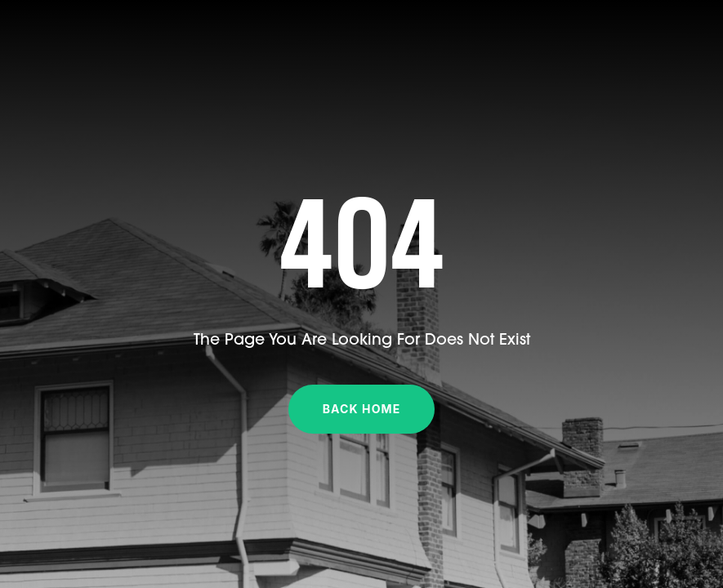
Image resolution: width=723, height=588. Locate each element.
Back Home (362, 409)
